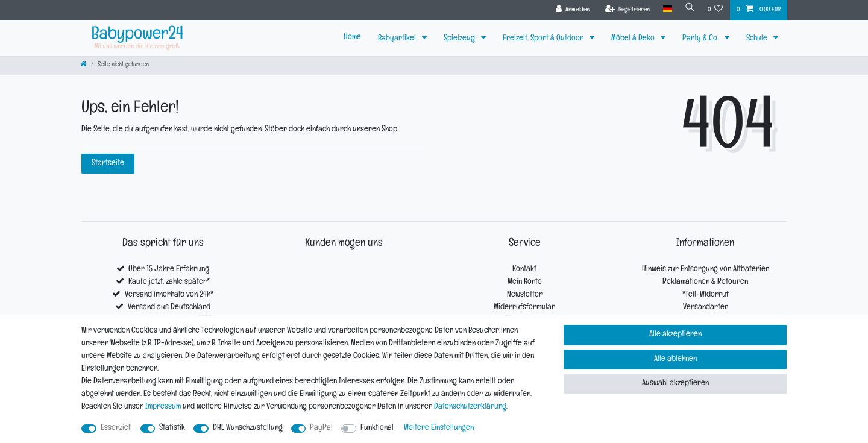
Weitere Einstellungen (439, 428)
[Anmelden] (571, 10)
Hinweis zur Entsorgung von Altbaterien (706, 270)
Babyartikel (398, 39)
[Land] (665, 9)
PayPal (321, 428)
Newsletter (525, 295)
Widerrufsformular (524, 308)
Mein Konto (525, 282)
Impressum (163, 407)
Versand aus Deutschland (169, 308)
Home (352, 38)
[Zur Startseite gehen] (84, 65)
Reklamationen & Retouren (705, 282)
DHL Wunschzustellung (248, 428)
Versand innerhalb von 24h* (169, 295)
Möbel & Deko (634, 39)
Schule (758, 39)
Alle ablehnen (675, 360)
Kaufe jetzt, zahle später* (169, 282)
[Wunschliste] (715, 10)
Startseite (108, 164)
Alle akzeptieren (675, 335)
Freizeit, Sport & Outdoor (544, 39)
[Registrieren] (625, 10)
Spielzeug (460, 39)
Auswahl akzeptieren (675, 384)
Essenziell (116, 428)
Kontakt (524, 270)
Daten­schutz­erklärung (470, 407)
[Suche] (689, 9)
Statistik (172, 428)
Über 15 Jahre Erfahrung (169, 270)
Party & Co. (701, 39)
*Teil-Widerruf (706, 295)
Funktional (377, 428)
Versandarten (706, 308)
